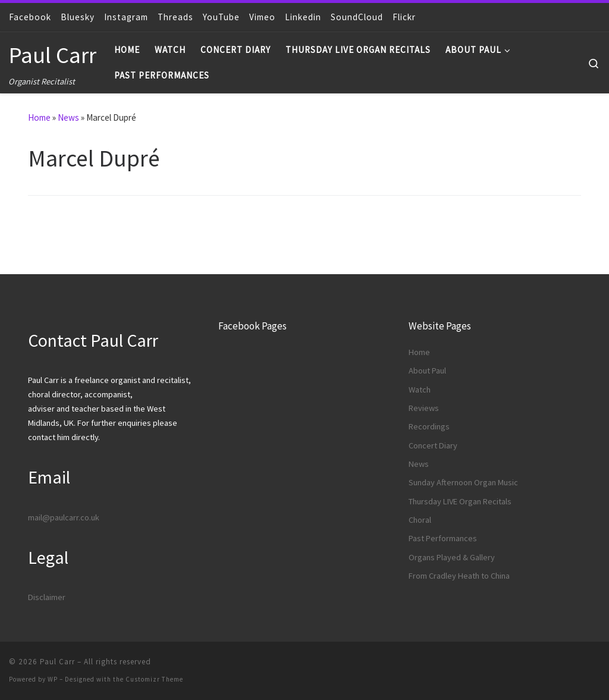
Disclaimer (47, 597)
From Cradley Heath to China (459, 576)
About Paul (427, 371)
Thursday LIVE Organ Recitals (460, 501)
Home (39, 117)
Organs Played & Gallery (452, 557)
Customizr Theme (154, 679)
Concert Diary (433, 445)
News (68, 117)
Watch (420, 390)
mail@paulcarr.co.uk (64, 517)
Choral (420, 520)
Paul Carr (57, 662)
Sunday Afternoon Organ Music (463, 482)
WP (53, 679)
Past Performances (443, 538)
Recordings (429, 426)
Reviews (424, 408)
